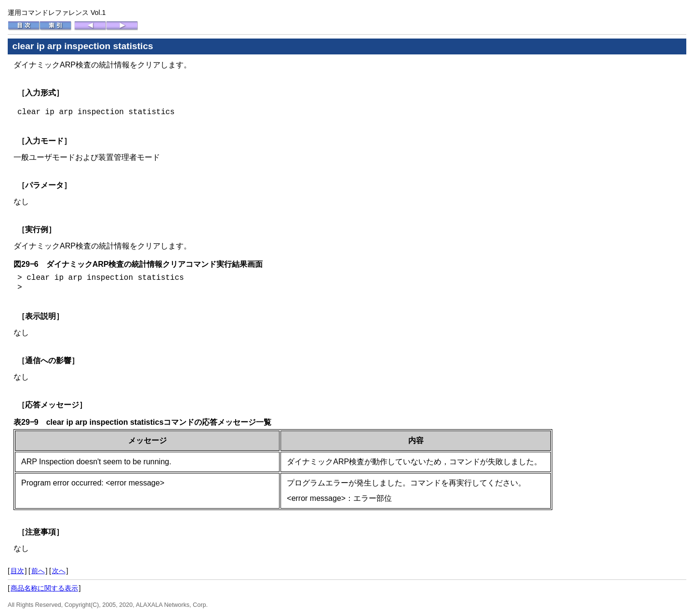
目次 (17, 571)
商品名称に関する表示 (44, 588)
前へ (38, 571)
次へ (59, 571)
